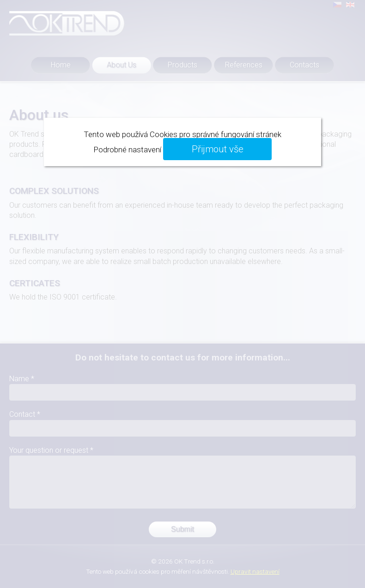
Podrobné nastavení (127, 150)
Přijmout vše (218, 149)
